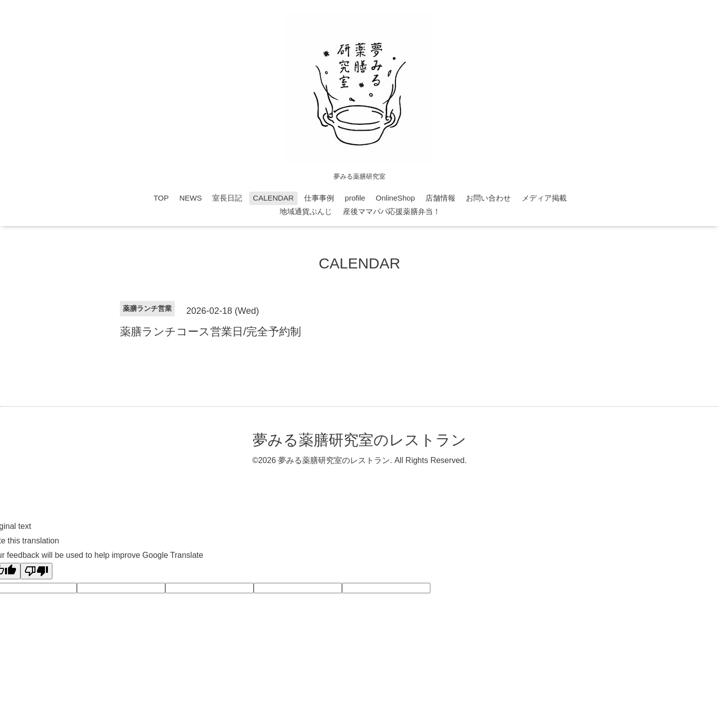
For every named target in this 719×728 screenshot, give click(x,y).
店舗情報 (440, 198)
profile (355, 198)
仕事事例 (319, 198)
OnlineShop (395, 198)
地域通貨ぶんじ (306, 211)
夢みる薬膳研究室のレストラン (359, 440)
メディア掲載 (544, 198)
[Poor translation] (36, 571)
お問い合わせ (488, 198)
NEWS (190, 198)
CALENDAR (274, 198)
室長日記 (227, 198)
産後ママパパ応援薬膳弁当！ (392, 211)
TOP (161, 198)
